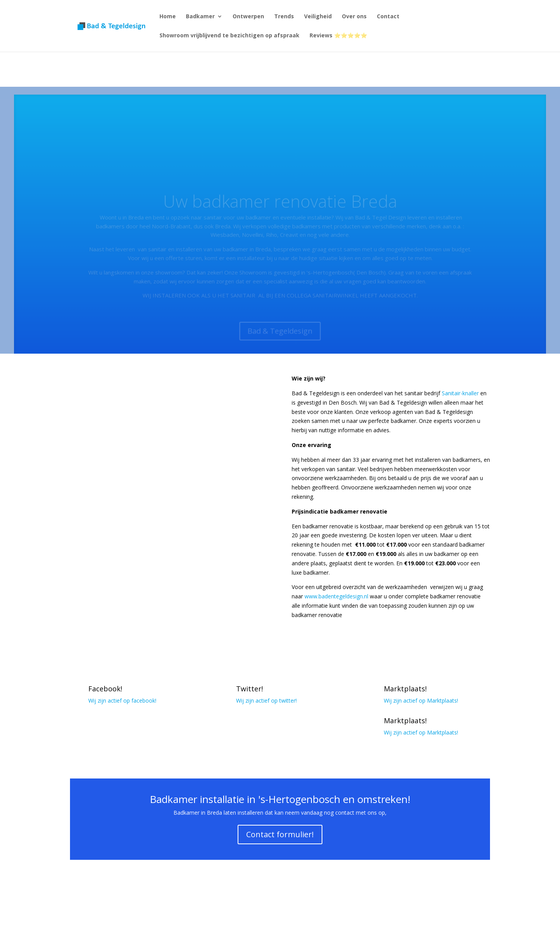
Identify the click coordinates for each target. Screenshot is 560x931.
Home (168, 17)
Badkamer (200, 17)
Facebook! (105, 689)
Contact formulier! (280, 834)
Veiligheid (318, 17)
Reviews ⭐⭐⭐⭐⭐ (338, 36)
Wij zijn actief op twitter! (266, 700)
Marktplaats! (405, 689)
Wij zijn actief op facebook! (122, 700)
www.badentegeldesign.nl (336, 596)
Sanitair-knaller (460, 393)
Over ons (354, 17)
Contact (388, 17)
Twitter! (249, 689)
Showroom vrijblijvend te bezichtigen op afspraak (229, 36)
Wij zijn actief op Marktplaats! (421, 700)
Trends (284, 17)
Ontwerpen (248, 17)
